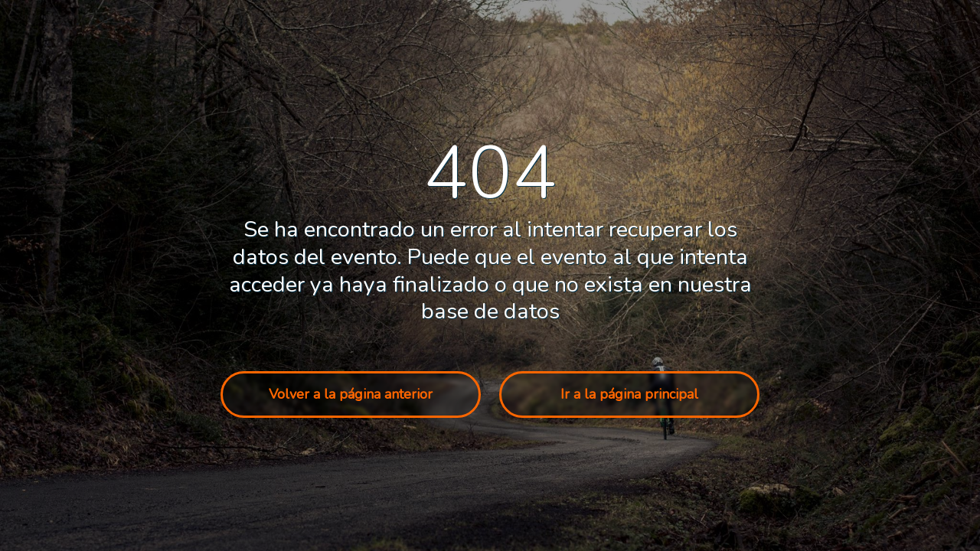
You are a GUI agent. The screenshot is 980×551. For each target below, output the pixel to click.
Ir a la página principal (629, 394)
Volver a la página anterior (351, 394)
